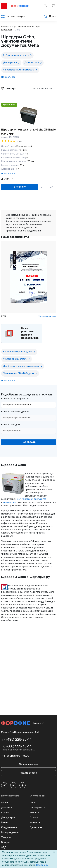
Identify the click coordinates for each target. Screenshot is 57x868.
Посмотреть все (47, 316)
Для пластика (32, 63)
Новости (34, 813)
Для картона (10, 63)
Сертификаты (37, 808)
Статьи (34, 818)
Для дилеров (8, 818)
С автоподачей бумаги (15, 359)
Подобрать (29, 442)
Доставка (7, 808)
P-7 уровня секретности (16, 55)
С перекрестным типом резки (19, 70)
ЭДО (4, 847)
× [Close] (54, 853)
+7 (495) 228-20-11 (16, 740)
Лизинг (5, 823)
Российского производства (18, 352)
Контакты (35, 823)
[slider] (8, 141)
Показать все (8, 174)
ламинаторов (10, 502)
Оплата (5, 813)
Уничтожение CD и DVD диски (19, 373)
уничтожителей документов (32, 499)
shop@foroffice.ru (18, 756)
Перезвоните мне (28, 764)
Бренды (5, 843)
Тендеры (6, 838)
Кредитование (9, 828)
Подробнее (42, 865)
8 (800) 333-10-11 (18, 747)
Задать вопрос (29, 773)
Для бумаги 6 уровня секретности (21, 366)
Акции (4, 803)
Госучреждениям (10, 833)
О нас (33, 803)
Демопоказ (36, 828)
